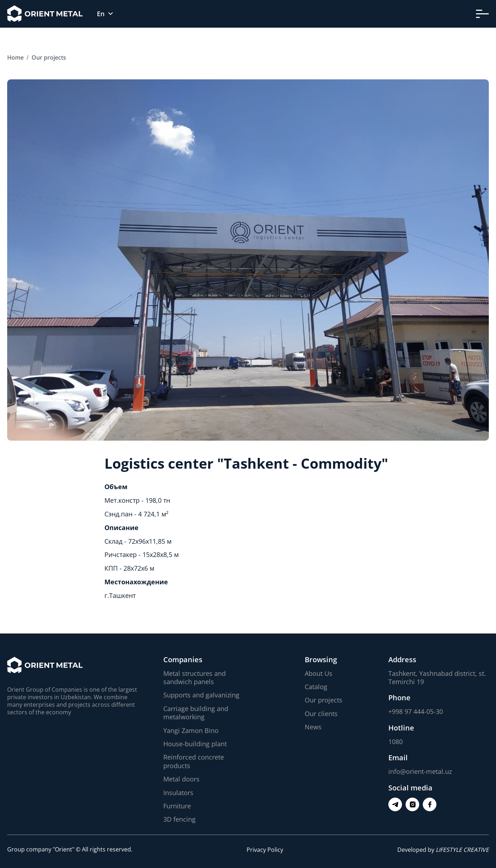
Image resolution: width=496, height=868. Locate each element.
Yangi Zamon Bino (191, 730)
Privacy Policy (265, 850)
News (313, 727)
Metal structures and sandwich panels (195, 677)
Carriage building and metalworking (196, 713)
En (101, 14)
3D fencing (179, 819)
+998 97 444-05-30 (416, 711)
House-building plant (195, 744)
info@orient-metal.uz (420, 771)
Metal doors (181, 779)
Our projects (324, 700)
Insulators (178, 793)
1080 (396, 742)
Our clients (321, 714)
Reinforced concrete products (194, 761)
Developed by (443, 850)
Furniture (177, 806)
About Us (319, 673)
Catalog (316, 687)
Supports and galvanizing (201, 695)
